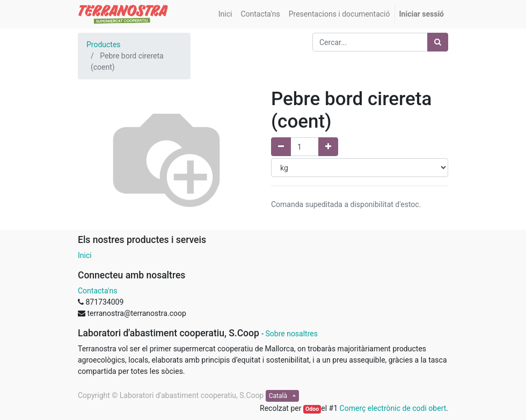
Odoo (312, 409)
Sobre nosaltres (291, 334)
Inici (85, 255)
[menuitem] (225, 14)
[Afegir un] (328, 147)
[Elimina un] (281, 147)
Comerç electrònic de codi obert (393, 408)
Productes (104, 45)
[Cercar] (438, 42)
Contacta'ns (97, 291)
